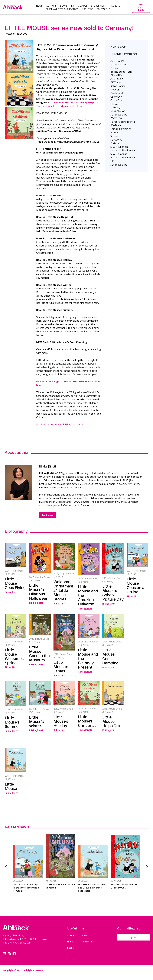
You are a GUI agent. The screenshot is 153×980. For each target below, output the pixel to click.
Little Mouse (11, 786)
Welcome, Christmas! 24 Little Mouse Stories (63, 590)
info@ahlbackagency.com (17, 943)
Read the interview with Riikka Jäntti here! (59, 424)
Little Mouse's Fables (61, 667)
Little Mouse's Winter (36, 722)
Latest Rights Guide (141, 7)
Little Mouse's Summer (12, 722)
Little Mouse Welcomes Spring (14, 656)
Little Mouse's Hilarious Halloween (39, 592)
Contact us (88, 942)
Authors (51, 6)
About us (88, 9)
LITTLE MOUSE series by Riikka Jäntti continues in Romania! (26, 888)
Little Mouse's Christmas (87, 721)
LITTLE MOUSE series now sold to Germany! (69, 28)
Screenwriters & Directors (62, 9)
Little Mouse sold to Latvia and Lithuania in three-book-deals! (92, 888)
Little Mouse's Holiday (61, 721)
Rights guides (79, 6)
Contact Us (104, 9)
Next (146, 867)
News (39, 6)
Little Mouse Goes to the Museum (39, 653)
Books (64, 6)
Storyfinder (99, 6)
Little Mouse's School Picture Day (113, 593)
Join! (134, 937)
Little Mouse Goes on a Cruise (136, 585)
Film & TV (115, 6)
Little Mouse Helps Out (111, 721)
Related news (17, 827)
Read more (47, 515)
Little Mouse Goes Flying (15, 583)
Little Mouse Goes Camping (110, 656)
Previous (7, 867)
